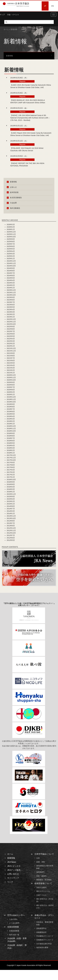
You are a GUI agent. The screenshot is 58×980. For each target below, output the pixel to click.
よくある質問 (14, 923)
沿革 (38, 858)
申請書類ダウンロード (45, 936)
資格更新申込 (41, 929)
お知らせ (12, 187)
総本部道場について (43, 883)
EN (53, 6)
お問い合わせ (13, 874)
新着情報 (12, 182)
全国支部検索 (13, 927)
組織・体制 (41, 862)
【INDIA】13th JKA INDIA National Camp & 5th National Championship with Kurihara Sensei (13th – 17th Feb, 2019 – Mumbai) (30, 118)
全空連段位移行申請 (44, 944)
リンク (10, 882)
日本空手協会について (44, 854)
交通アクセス (41, 895)
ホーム (6, 29)
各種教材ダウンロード (45, 940)
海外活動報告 (14, 208)
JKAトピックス (14, 866)
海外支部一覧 (14, 935)
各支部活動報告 (15, 198)
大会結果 (12, 203)
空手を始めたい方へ (16, 915)
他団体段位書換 (42, 947)
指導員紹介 (41, 872)
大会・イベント (13, 15)
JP (45, 6)
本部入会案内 (41, 887)
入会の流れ (13, 919)
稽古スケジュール (43, 891)
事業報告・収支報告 (44, 880)
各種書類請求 (41, 932)
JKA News (12, 862)
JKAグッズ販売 (14, 870)
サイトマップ (13, 878)
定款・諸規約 (41, 876)
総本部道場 (13, 192)
